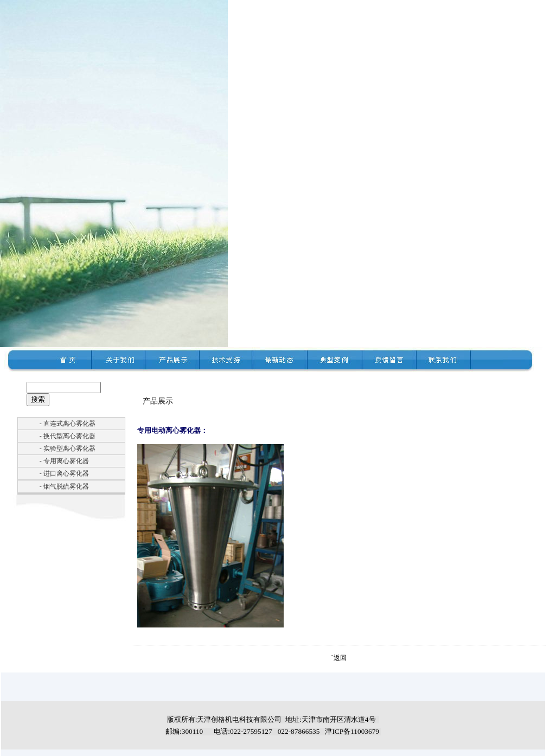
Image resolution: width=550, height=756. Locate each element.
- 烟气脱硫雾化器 (64, 486)
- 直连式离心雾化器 (68, 424)
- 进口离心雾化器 (64, 473)
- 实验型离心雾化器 (68, 449)
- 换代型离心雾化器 (68, 436)
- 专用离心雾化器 (64, 461)
